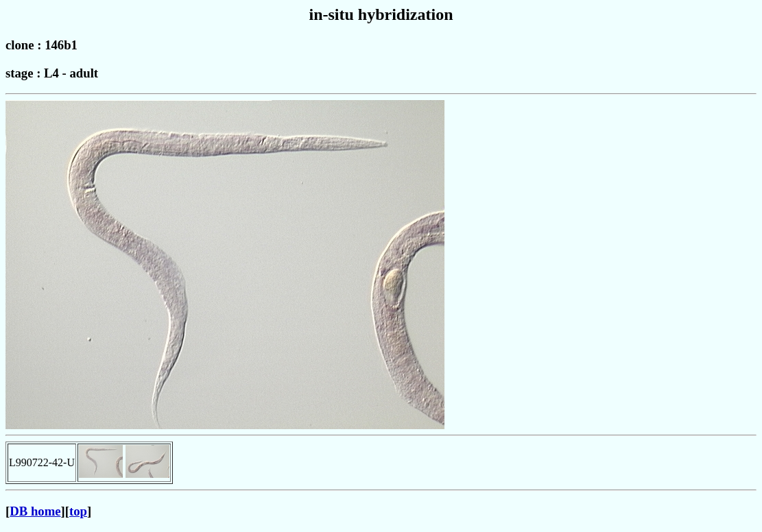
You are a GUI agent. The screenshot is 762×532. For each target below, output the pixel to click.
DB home (35, 511)
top (78, 511)
